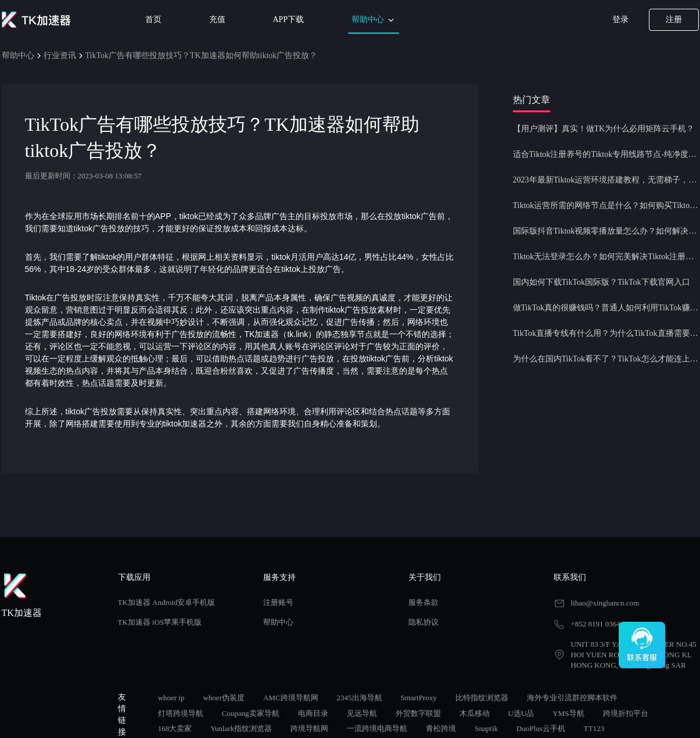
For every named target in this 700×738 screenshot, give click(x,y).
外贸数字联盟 (418, 713)
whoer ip (171, 698)
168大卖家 (175, 728)
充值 (217, 19)
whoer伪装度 (224, 698)
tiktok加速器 (185, 424)
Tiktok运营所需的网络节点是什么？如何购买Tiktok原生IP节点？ (606, 205)
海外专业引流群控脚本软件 (572, 698)
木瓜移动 (475, 713)
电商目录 (313, 713)
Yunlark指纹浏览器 (241, 728)
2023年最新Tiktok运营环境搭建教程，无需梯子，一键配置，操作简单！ (606, 180)
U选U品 (521, 713)
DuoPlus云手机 (541, 728)
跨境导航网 (309, 728)
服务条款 (423, 602)
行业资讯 (60, 55)
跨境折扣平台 (626, 713)
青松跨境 (441, 728)
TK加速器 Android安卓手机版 (167, 602)
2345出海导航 (360, 698)
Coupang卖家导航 (251, 713)
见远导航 (362, 713)
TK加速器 (262, 334)
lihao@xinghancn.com (605, 603)
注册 (674, 19)
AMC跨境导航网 (291, 698)
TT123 (594, 728)
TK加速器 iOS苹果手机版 (160, 622)
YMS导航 (568, 713)
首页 (153, 19)
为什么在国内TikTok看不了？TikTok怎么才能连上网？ (606, 359)
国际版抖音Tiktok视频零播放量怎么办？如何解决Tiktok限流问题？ (606, 231)
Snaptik (486, 728)
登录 (620, 19)
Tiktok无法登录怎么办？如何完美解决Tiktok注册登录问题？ (606, 257)
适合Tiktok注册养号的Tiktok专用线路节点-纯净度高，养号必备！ (606, 154)
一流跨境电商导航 (377, 728)
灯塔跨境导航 (181, 713)
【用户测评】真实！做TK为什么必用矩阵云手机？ (604, 129)
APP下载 (289, 19)
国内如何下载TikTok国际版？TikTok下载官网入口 (602, 282)
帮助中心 (374, 20)
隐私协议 (423, 622)
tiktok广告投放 (100, 228)
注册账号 (278, 602)
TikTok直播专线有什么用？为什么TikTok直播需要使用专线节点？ (606, 333)
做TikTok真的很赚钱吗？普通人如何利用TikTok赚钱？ (606, 308)
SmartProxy (419, 698)
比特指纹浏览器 (482, 698)
